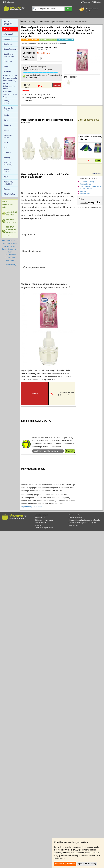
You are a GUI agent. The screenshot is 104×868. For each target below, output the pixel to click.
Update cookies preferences (44, 528)
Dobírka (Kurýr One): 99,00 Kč (37, 94)
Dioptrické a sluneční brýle (9, 55)
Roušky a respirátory (8, 164)
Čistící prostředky (10, 75)
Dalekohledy (8, 44)
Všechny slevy (96, 174)
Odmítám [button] (71, 864)
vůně (86, 203)
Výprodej (7, 29)
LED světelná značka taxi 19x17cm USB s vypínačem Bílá (10, 243)
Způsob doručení (86, 189)
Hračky (6, 115)
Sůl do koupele (9, 86)
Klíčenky (7, 130)
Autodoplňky (8, 39)
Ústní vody (7, 92)
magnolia (94, 202)
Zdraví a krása (9, 194)
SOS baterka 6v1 (10, 255)
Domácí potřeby (10, 49)
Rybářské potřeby (7, 171)
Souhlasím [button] (60, 864)
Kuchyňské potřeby (8, 136)
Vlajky (6, 177)
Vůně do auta (10, 258)
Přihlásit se (96, 2)
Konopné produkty (10, 78)
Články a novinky (74, 515)
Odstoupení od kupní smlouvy (90, 186)
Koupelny (7, 125)
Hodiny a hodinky (7, 102)
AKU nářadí (8, 34)
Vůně (42, 22)
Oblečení (7, 152)
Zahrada (7, 189)
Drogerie (35, 22)
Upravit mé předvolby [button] (87, 864)
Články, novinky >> (12, 265)
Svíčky (6, 89)
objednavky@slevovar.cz (31, 507)
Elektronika (8, 61)
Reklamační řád (85, 184)
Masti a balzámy (10, 81)
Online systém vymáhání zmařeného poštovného (84, 520)
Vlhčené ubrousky (10, 94)
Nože (6, 142)
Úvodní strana (9, 2)
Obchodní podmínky (87, 182)
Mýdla (6, 83)
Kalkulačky (10, 260)
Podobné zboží (85, 194)
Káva (6, 120)
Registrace (85, 2)
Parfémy (7, 157)
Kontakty (83, 191)
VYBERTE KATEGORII (8, 23)
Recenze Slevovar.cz (75, 517)
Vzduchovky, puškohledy (9, 183)
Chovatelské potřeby (8, 109)
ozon (82, 203)
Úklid (6, 147)
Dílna (6, 66)
